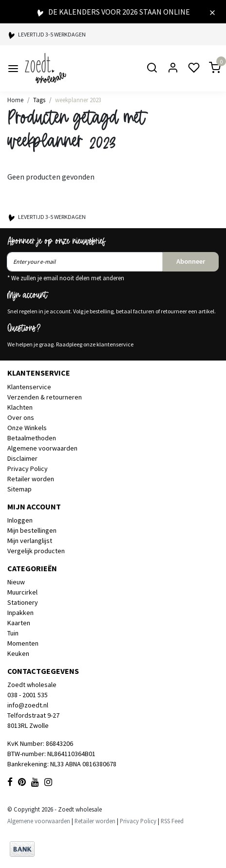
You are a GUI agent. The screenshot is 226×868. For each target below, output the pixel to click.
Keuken (18, 653)
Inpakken (20, 613)
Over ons (21, 417)
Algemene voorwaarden (42, 448)
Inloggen (20, 520)
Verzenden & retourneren (45, 397)
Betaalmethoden (32, 438)
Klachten (20, 407)
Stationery (23, 602)
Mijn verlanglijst (30, 541)
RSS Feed (172, 821)
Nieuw (16, 582)
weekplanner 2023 (78, 100)
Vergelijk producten (36, 551)
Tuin (13, 633)
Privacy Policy (28, 469)
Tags (39, 100)
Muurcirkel (22, 592)
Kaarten (19, 623)
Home (15, 100)
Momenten (23, 643)
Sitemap (19, 489)
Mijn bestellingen (32, 530)
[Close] (212, 12)
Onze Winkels (27, 428)
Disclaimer (22, 458)
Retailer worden (31, 479)
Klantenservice (29, 387)
